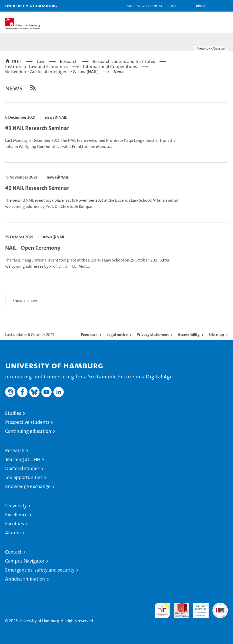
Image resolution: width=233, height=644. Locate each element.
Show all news (25, 300)
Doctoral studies (22, 468)
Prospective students (27, 422)
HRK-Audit (198, 608)
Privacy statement (153, 335)
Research (15, 450)
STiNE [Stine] (172, 6)
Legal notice (117, 335)
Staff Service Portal (145, 6)
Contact (13, 552)
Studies (13, 413)
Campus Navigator (25, 561)
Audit (179, 605)
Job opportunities (24, 477)
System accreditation (220, 608)
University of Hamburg (31, 6)
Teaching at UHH (23, 459)
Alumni (13, 533)
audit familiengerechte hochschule (162, 610)
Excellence (16, 515)
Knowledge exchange (28, 486)
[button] (200, 6)
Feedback (89, 335)
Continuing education (28, 431)
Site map (216, 335)
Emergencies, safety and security (40, 570)
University (16, 506)
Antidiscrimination (25, 579)
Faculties (15, 524)
